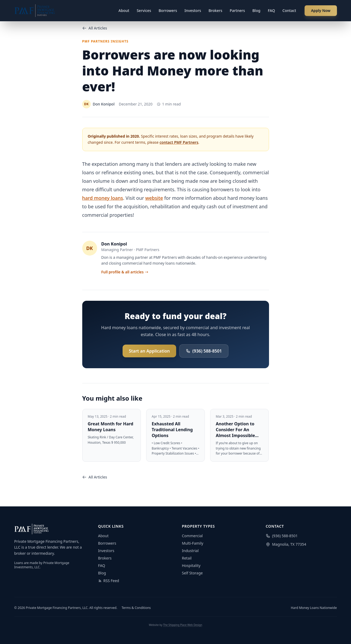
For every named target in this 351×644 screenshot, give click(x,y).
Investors (193, 10)
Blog (256, 10)
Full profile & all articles (125, 272)
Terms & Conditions (136, 608)
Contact (289, 10)
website (154, 198)
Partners (237, 10)
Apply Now (321, 10)
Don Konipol (114, 244)
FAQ (271, 10)
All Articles (95, 28)
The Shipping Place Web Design (183, 625)
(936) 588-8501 (204, 351)
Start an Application (149, 351)
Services (144, 10)
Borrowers (168, 10)
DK (90, 248)
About (124, 10)
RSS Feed (109, 581)
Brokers (215, 10)
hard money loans (103, 198)
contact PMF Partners (179, 142)
